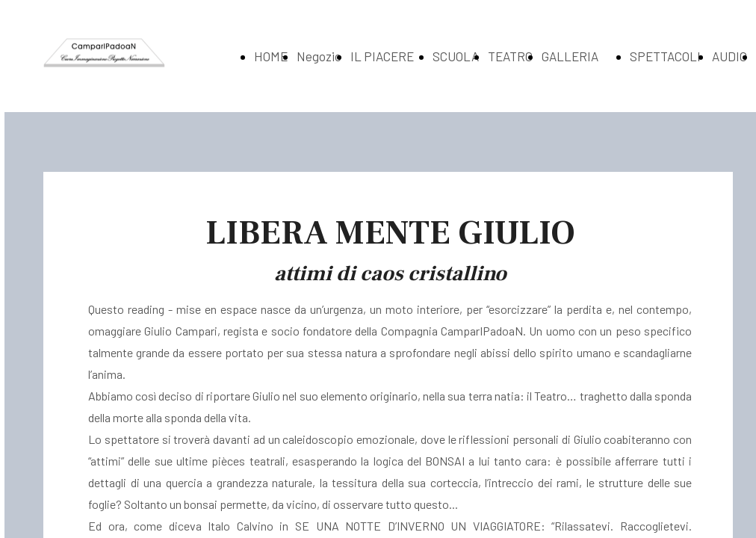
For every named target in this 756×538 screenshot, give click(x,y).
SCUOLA (456, 56)
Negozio (319, 56)
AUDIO (729, 56)
